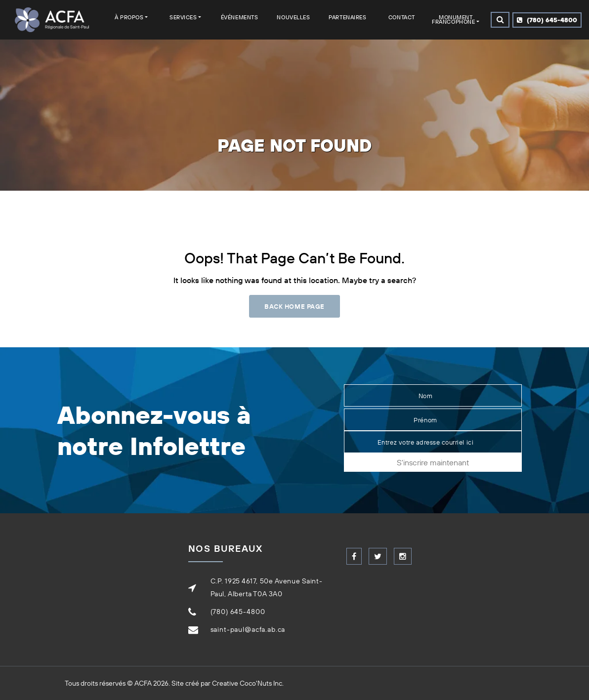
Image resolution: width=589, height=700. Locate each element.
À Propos (129, 17)
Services (183, 17)
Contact (402, 17)
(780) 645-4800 (547, 20)
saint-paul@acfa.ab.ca (248, 629)
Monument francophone (453, 20)
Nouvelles (293, 17)
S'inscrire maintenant (433, 462)
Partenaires (347, 17)
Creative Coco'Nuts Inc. (248, 683)
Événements (240, 17)
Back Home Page (294, 306)
